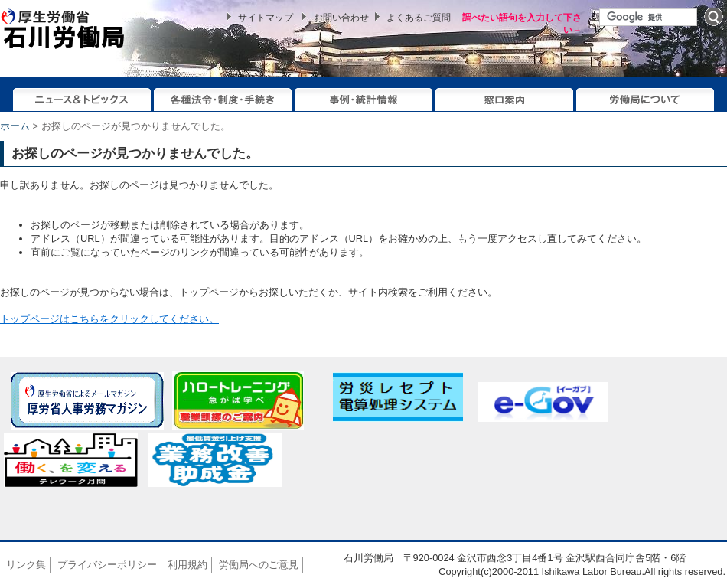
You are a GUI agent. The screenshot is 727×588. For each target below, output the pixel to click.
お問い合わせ (341, 18)
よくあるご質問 (419, 18)
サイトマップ (266, 18)
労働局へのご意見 (259, 565)
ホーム (15, 126)
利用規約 (187, 565)
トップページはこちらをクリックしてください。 (109, 319)
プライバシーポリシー (107, 565)
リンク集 (26, 565)
